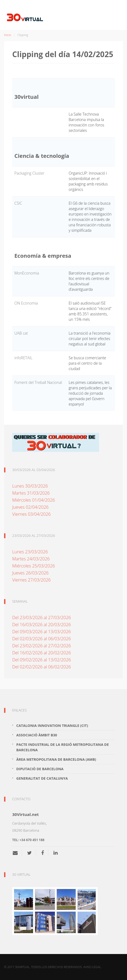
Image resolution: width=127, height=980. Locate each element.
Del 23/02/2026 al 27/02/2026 (42, 646)
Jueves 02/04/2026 (30, 507)
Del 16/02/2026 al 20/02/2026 (42, 653)
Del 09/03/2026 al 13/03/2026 (42, 632)
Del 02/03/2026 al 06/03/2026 (42, 639)
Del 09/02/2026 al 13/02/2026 (42, 660)
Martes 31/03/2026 (31, 493)
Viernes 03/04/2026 (31, 514)
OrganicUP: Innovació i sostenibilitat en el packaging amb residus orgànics (88, 181)
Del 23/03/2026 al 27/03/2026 (42, 618)
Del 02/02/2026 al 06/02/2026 (42, 667)
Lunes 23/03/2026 (30, 552)
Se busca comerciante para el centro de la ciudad (87, 363)
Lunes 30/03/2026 (30, 486)
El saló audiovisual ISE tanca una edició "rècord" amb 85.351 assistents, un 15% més (90, 311)
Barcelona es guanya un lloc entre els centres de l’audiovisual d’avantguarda (89, 281)
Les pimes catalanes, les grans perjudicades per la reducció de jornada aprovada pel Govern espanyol (90, 393)
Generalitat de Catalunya (42, 778)
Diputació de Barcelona (40, 769)
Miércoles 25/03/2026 (34, 566)
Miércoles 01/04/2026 (34, 500)
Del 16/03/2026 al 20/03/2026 (42, 625)
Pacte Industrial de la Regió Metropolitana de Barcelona (63, 747)
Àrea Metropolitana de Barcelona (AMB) (56, 759)
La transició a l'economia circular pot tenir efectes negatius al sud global (90, 339)
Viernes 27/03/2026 (31, 580)
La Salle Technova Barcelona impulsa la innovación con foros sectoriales (86, 122)
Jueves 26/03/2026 (30, 573)
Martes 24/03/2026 (31, 559)
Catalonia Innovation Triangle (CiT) (52, 726)
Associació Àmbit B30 (37, 735)
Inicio (8, 35)
